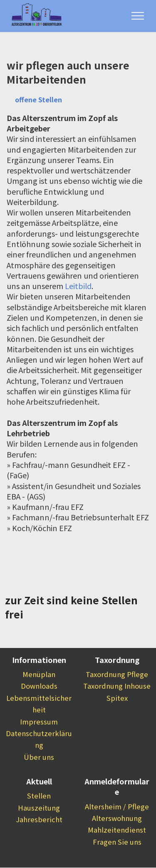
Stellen (39, 809)
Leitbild (78, 286)
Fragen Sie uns (117, 854)
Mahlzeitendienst (117, 843)
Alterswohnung (117, 831)
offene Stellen (39, 99)
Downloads (39, 699)
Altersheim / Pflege (117, 819)
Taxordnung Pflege (117, 687)
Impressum (39, 734)
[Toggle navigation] (138, 16)
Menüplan (39, 687)
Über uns (39, 769)
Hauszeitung (39, 820)
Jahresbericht (39, 832)
